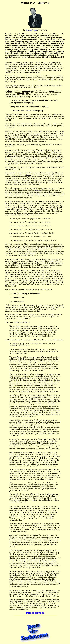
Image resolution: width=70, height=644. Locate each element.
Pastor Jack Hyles (32, 30)
